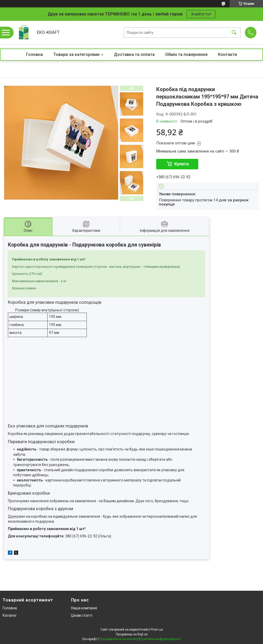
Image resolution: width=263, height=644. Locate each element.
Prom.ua (157, 630)
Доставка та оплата (134, 54)
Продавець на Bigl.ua (132, 634)
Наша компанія (84, 608)
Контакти (227, 54)
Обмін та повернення (186, 54)
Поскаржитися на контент (119, 639)
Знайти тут (201, 14)
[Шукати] (234, 33)
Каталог (10, 615)
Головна (34, 54)
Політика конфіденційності (161, 639)
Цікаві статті (82, 615)
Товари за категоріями (76, 54)
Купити (181, 164)
